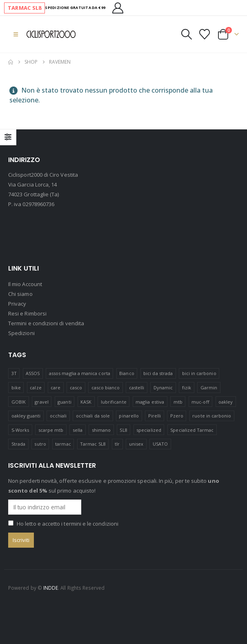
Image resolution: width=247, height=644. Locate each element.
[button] (16, 34)
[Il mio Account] (118, 8)
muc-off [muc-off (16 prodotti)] (200, 402)
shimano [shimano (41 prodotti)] (101, 430)
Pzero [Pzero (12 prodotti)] (177, 416)
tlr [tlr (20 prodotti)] (117, 444)
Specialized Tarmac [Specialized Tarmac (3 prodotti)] (192, 430)
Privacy (17, 304)
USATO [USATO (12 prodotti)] (160, 444)
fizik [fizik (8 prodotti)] (187, 388)
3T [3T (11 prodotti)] (14, 373)
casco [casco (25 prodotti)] (76, 388)
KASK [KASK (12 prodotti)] (86, 402)
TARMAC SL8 (24, 8)
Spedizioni (21, 333)
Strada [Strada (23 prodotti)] (18, 444)
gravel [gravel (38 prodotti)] (41, 402)
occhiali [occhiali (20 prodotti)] (58, 416)
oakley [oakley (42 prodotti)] (226, 402)
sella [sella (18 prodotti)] (78, 430)
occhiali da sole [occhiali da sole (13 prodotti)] (93, 416)
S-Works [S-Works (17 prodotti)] (20, 430)
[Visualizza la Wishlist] (205, 34)
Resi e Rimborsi (27, 314)
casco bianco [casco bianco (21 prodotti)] (106, 388)
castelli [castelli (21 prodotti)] (137, 388)
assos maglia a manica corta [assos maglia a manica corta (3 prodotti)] (80, 373)
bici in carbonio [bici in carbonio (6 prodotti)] (199, 373)
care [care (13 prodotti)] (56, 388)
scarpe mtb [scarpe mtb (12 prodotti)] (51, 430)
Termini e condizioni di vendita (46, 324)
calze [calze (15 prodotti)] (36, 388)
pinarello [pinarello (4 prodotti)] (129, 416)
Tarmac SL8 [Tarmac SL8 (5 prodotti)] (93, 444)
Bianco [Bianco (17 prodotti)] (127, 373)
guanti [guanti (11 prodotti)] (64, 402)
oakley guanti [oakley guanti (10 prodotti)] (26, 416)
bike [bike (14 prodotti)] (16, 388)
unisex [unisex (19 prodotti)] (136, 444)
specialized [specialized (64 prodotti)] (149, 430)
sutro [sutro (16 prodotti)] (40, 444)
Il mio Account (25, 284)
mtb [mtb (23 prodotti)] (178, 402)
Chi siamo (20, 294)
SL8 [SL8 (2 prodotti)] (123, 430)
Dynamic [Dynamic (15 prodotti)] (163, 388)
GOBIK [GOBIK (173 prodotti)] (19, 402)
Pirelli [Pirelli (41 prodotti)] (155, 416)
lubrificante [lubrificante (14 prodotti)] (114, 402)
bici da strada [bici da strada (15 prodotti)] (158, 373)
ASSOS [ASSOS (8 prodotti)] (33, 373)
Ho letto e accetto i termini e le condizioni (68, 524)
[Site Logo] (51, 34)
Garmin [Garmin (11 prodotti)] (209, 388)
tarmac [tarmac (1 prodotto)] (63, 444)
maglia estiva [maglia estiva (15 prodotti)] (150, 402)
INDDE (51, 588)
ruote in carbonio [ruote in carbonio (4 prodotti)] (212, 416)
